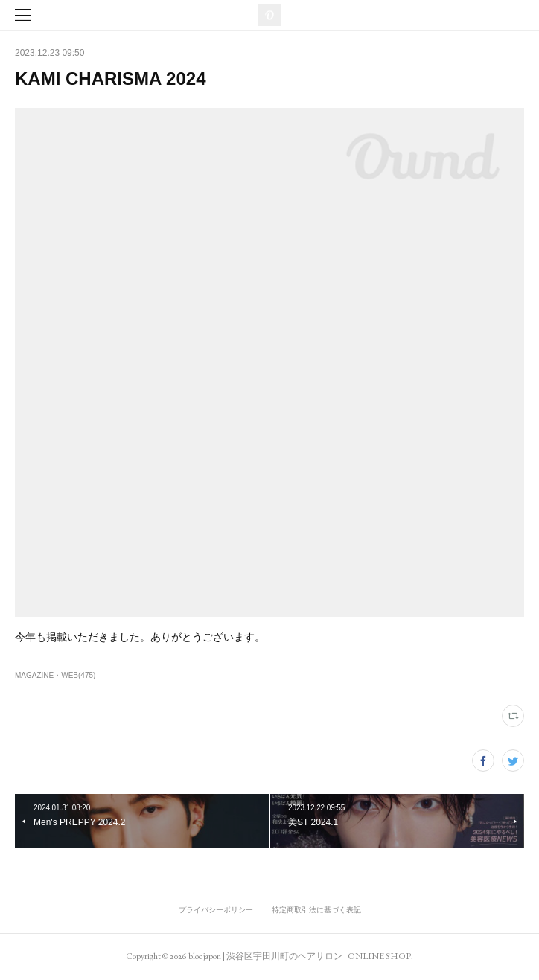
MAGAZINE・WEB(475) (55, 675)
